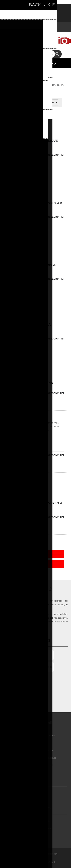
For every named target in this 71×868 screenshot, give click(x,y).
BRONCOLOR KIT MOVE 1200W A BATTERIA (30, 267)
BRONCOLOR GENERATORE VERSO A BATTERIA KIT (33, 205)
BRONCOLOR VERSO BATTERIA (28, 383)
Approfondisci (36, 447)
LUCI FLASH (32, 85)
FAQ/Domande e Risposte (37, 828)
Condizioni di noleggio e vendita (37, 736)
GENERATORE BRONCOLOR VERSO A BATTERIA (33, 505)
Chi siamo (37, 793)
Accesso (41, 9)
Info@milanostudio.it (40, 667)
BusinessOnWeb (48, 862)
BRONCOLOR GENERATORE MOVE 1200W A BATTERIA (31, 143)
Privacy (37, 743)
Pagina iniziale (14, 85)
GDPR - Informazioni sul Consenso (37, 758)
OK (36, 441)
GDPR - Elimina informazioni (37, 765)
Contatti (37, 836)
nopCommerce (41, 858)
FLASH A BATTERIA (53, 85)
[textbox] (32, 54)
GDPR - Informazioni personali (37, 750)
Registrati (31, 9)
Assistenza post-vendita (37, 821)
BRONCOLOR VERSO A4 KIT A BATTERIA (27, 326)
